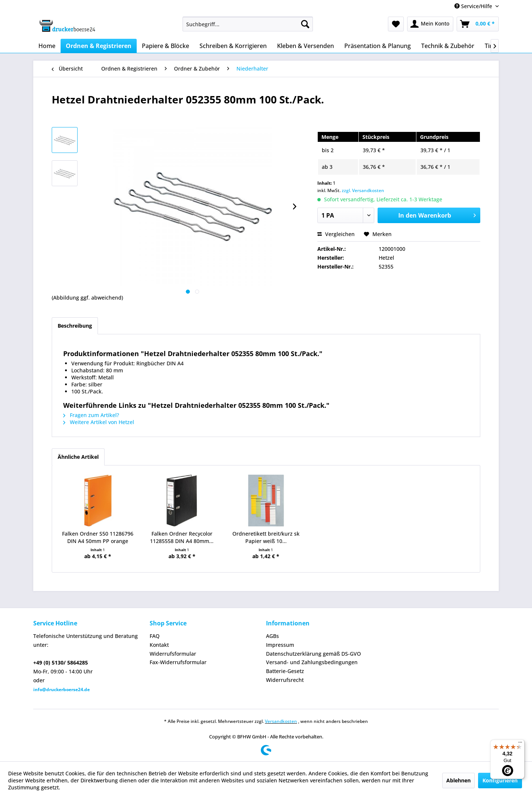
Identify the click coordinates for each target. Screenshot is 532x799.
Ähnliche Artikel (78, 457)
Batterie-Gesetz (285, 671)
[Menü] (520, 744)
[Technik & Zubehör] (448, 46)
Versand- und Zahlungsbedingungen (312, 662)
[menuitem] (248, 24)
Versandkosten (281, 721)
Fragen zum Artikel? (91, 415)
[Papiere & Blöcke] (166, 46)
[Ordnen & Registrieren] (99, 46)
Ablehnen (458, 780)
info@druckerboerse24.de (62, 689)
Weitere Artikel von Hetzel (99, 422)
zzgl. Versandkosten (363, 190)
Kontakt (159, 645)
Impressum (280, 645)
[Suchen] (305, 24)
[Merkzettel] (396, 24)
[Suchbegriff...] (248, 24)
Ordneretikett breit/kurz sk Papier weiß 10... (266, 537)
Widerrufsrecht (285, 680)
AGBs (272, 636)
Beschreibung (75, 326)
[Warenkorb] (478, 24)
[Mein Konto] (430, 24)
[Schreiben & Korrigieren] (233, 46)
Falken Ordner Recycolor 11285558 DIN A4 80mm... (182, 537)
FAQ (155, 636)
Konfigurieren (500, 780)
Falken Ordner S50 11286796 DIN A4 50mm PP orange (98, 537)
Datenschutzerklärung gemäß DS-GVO (313, 654)
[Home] (47, 46)
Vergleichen (336, 234)
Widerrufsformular (173, 654)
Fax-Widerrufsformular (178, 662)
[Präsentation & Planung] (378, 46)
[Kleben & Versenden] (306, 46)
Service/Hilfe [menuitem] (474, 6)
